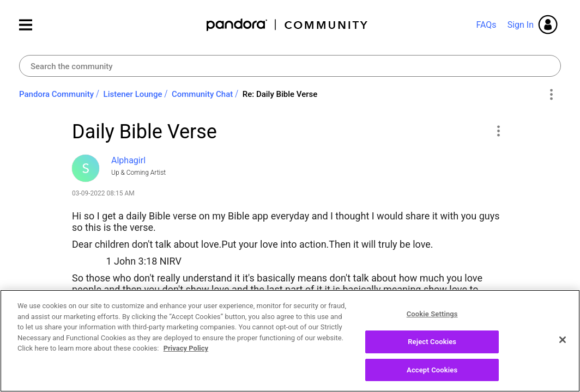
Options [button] (551, 95)
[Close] (563, 345)
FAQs (486, 25)
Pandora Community (288, 25)
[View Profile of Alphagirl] (128, 160)
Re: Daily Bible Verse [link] (280, 94)
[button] (498, 131)
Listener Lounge (133, 94)
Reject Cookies (432, 347)
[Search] (290, 66)
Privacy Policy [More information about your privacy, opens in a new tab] (186, 354)
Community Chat (202, 94)
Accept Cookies (432, 375)
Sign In (521, 25)
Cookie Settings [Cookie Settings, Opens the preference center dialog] (432, 320)
